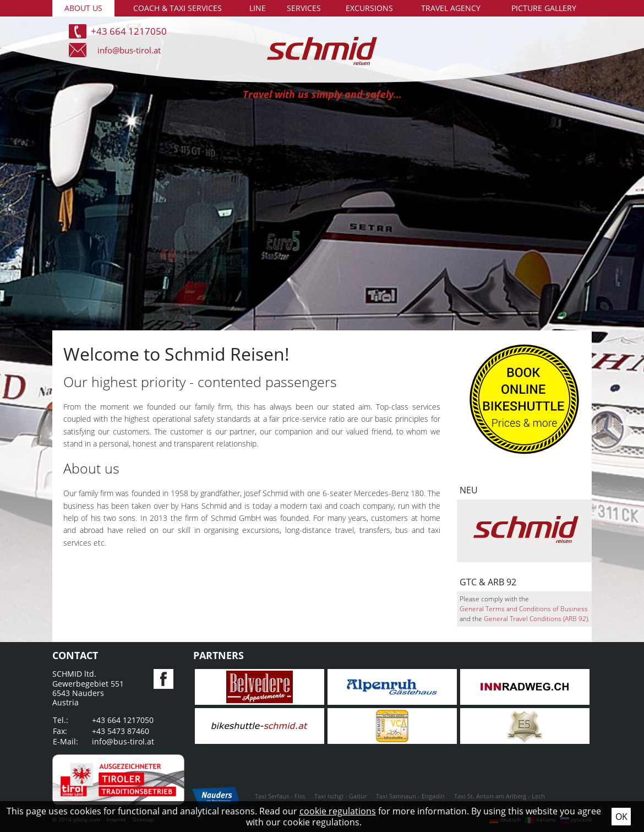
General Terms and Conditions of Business (524, 609)
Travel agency (451, 8)
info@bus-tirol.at (129, 50)
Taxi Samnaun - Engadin (410, 796)
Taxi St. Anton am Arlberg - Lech (500, 796)
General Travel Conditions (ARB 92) (536, 619)
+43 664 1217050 (129, 31)
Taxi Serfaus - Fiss (280, 796)
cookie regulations (338, 811)
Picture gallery (544, 8)
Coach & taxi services (178, 8)
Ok (621, 817)
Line (258, 8)
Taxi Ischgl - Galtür (340, 796)
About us (83, 8)
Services (304, 8)
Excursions (369, 8)
